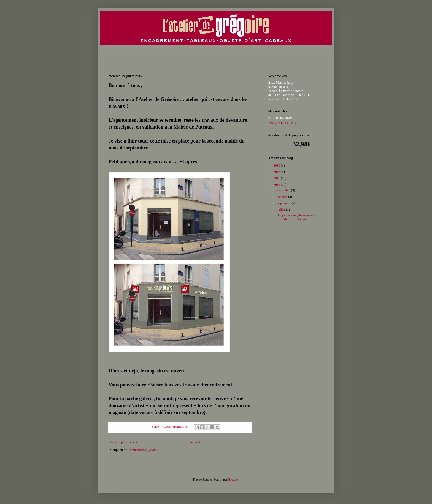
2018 (277, 165)
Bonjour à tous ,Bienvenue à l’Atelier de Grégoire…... (295, 217)
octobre (283, 197)
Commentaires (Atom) (143, 450)
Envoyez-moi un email (283, 123)
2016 (277, 178)
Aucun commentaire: (175, 427)
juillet (282, 209)
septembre (285, 203)
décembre (284, 190)
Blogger (233, 480)
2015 (277, 185)
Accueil (195, 442)
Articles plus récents (123, 442)
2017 (277, 172)
